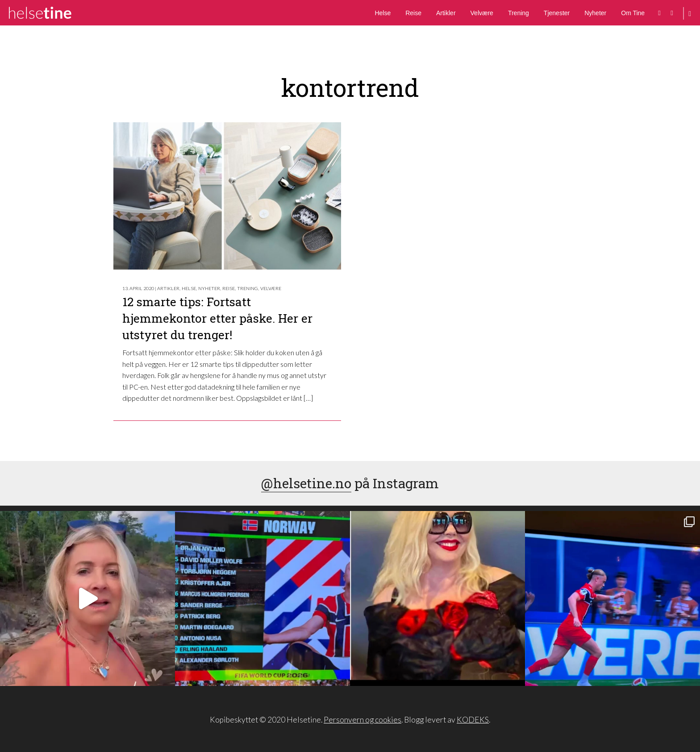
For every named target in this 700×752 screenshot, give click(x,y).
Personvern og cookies (362, 720)
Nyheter (595, 13)
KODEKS (473, 720)
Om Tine (633, 13)
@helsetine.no (306, 483)
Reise (413, 13)
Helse (383, 13)
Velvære (482, 13)
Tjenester (557, 13)
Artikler (446, 13)
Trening (519, 13)
